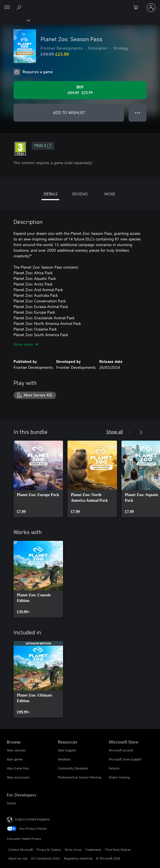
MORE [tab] (110, 194)
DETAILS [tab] (50, 194)
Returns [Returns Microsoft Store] (114, 768)
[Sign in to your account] (151, 8)
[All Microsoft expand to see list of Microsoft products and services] (7, 8)
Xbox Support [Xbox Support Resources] (67, 750)
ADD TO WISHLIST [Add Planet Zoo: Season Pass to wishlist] (69, 112)
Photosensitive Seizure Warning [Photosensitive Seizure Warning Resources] (80, 777)
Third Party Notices (118, 850)
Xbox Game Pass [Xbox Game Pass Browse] (18, 768)
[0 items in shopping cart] (138, 8)
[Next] (141, 432)
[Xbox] (15, 20)
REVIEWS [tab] (80, 194)
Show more (26, 344)
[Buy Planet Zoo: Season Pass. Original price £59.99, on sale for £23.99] (80, 90)
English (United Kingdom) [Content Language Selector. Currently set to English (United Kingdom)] (32, 819)
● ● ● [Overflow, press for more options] (138, 112)
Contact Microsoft (21, 850)
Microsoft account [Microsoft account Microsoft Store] (121, 750)
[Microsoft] (80, 4)
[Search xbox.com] (20, 7)
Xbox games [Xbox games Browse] (15, 759)
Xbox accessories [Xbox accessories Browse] (18, 777)
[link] (38, 479)
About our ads (18, 858)
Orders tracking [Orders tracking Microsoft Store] (119, 777)
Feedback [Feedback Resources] (64, 759)
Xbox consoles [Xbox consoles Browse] (16, 750)
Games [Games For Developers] (12, 803)
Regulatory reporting (78, 858)
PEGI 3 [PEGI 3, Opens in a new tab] (43, 146)
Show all (115, 431)
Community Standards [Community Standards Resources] (73, 768)
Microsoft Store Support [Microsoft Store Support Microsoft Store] (125, 759)
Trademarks (93, 850)
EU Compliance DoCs (46, 858)
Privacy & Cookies (49, 850)
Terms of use (73, 850)
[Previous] (130, 432)
